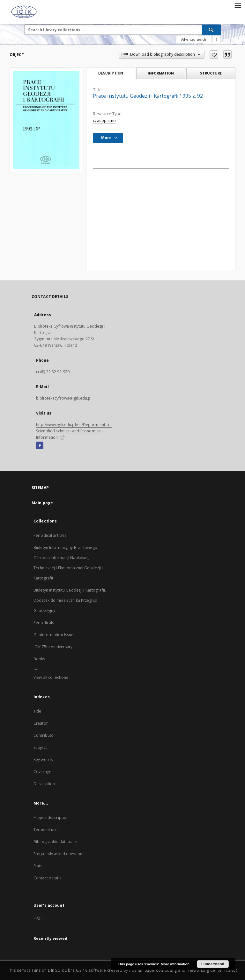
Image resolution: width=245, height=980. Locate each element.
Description (44, 784)
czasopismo (104, 121)
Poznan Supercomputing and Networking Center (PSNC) (183, 970)
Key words (43, 760)
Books (39, 659)
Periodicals (44, 623)
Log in (39, 917)
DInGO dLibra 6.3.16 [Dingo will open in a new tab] (68, 970)
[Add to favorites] (214, 54)
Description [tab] (111, 73)
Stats (38, 866)
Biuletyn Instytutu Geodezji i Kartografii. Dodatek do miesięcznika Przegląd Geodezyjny (70, 600)
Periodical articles (50, 535)
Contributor (44, 735)
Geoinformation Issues (55, 635)
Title (37, 711)
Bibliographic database (55, 842)
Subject (40, 747)
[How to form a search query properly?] (217, 39)
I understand (213, 964)
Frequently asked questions (59, 854)
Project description (51, 817)
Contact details (47, 878)
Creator (41, 723)
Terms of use (45, 830)
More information (175, 964)
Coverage (42, 772)
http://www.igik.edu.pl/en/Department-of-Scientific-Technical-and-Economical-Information (74, 431)
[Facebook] (40, 446)
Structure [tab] (211, 73)
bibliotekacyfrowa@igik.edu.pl (64, 398)
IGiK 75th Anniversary (53, 647)
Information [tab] (161, 73)
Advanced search (194, 39)
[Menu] (238, 5)
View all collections (51, 677)
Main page (42, 503)
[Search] (212, 30)
